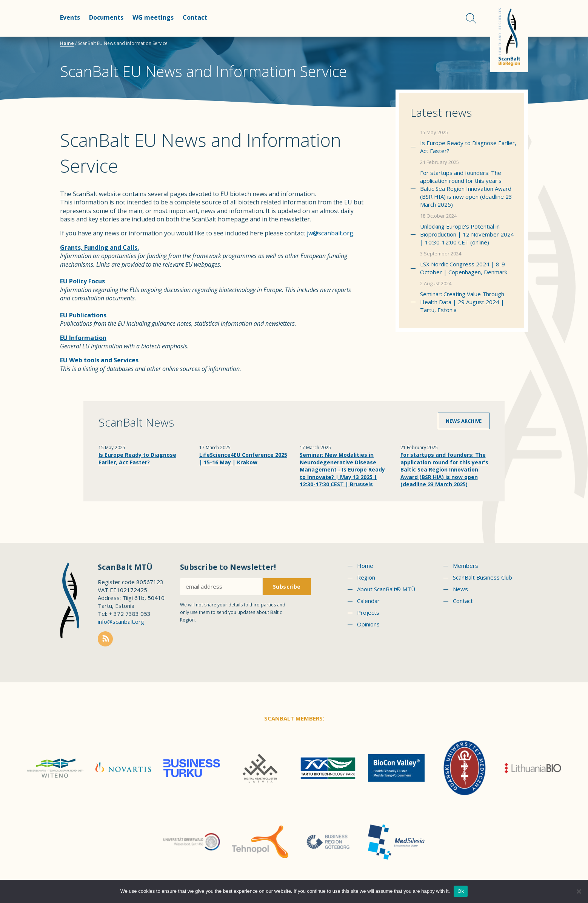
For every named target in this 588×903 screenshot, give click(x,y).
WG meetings (153, 17)
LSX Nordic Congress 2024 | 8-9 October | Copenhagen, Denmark (464, 268)
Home (67, 43)
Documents (106, 17)
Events (70, 17)
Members (466, 566)
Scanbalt (509, 36)
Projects (368, 612)
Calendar (368, 601)
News (460, 589)
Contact (195, 17)
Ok (461, 891)
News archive (464, 421)
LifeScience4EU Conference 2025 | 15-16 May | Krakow (243, 458)
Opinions (368, 624)
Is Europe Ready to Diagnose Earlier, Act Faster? (468, 147)
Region (366, 577)
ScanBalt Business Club (483, 577)
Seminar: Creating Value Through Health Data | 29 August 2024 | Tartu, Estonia (462, 302)
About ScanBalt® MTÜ (386, 589)
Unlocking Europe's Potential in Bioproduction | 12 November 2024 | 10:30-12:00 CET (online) (467, 234)
